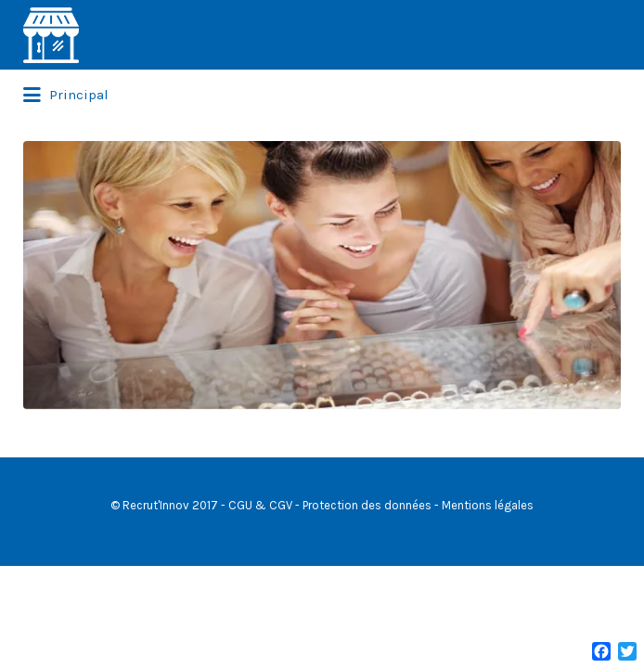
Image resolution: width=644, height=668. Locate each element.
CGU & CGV (260, 575)
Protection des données (367, 575)
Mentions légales (488, 575)
